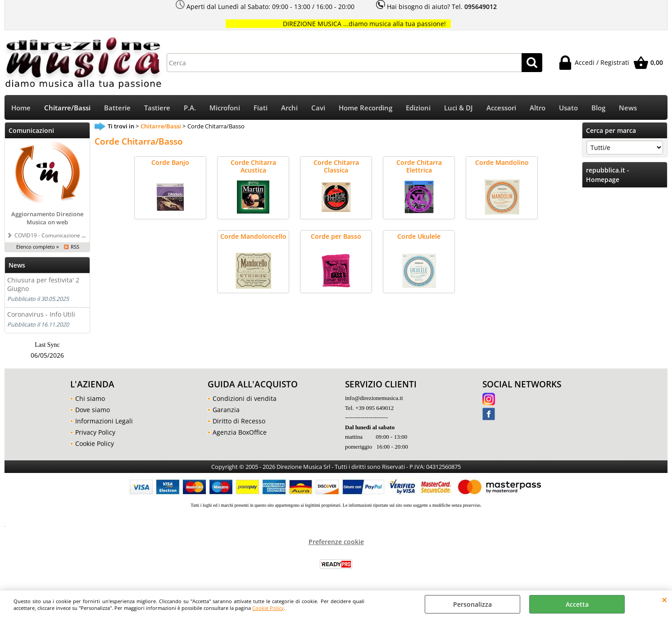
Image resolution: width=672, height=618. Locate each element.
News (628, 108)
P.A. (190, 108)
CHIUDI (665, 600)
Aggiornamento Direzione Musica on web (47, 218)
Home (21, 108)
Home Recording (366, 108)
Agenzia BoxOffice (240, 432)
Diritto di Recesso (239, 421)
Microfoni (225, 108)
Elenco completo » (37, 247)
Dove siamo (93, 410)
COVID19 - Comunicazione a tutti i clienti (65, 235)
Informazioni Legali (104, 421)
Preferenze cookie (336, 542)
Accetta (577, 604)
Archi (289, 108)
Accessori (501, 108)
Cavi (318, 108)
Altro (538, 108)
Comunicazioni (31, 130)
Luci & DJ (459, 108)
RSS (75, 247)
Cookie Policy (268, 608)
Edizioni (418, 108)
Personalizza (472, 604)
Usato (568, 108)
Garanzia (226, 410)
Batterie (117, 108)
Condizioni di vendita (245, 398)
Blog (598, 108)
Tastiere (157, 108)
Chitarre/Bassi (67, 108)
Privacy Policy (95, 432)
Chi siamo (90, 398)
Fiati (261, 108)
